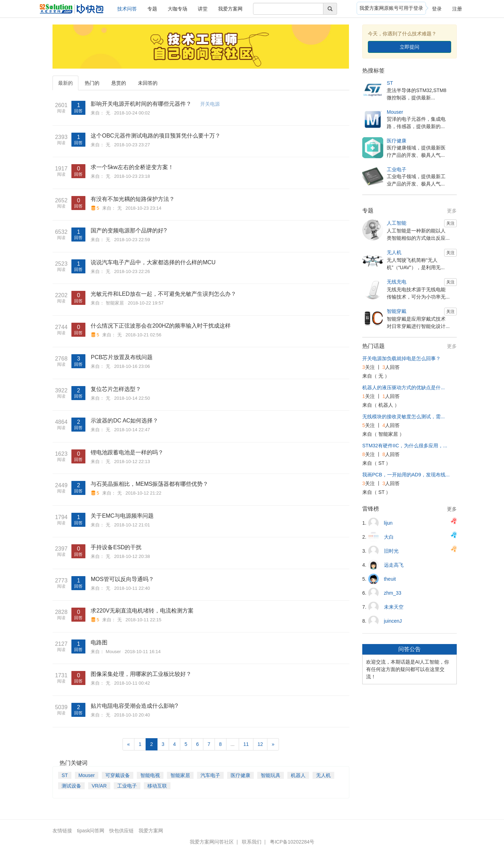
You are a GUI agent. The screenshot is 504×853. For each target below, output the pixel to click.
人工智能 (397, 223)
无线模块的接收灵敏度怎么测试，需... (404, 417)
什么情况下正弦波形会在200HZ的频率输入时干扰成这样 (161, 326)
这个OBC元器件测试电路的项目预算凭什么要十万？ (156, 136)
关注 (450, 223)
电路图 (99, 642)
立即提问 (409, 47)
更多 (452, 211)
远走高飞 (394, 565)
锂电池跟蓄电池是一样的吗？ (127, 452)
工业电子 (127, 786)
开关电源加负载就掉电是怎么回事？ (401, 358)
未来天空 (394, 607)
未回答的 (148, 83)
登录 (437, 9)
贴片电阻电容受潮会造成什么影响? (134, 706)
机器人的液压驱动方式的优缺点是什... (404, 387)
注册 (457, 9)
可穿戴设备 (118, 775)
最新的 (65, 83)
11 (246, 744)
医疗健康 (240, 775)
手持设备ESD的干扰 (116, 547)
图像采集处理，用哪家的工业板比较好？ (141, 674)
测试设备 (71, 786)
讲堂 (203, 9)
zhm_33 (393, 593)
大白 (389, 537)
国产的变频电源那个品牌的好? (129, 230)
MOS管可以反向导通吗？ (122, 579)
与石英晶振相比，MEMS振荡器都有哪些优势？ (149, 484)
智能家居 (115, 303)
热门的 (92, 83)
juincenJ (393, 621)
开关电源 (210, 104)
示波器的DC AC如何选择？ (124, 421)
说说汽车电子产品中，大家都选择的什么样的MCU (153, 262)
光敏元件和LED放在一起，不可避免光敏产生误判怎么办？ (163, 294)
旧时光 (391, 551)
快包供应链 (121, 831)
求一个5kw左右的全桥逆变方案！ (132, 167)
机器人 (298, 775)
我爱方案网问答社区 (212, 842)
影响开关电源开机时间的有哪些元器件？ (141, 104)
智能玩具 (271, 775)
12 (260, 744)
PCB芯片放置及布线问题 (122, 357)
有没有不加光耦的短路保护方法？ (133, 199)
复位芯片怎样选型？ (116, 389)
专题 (152, 9)
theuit (390, 579)
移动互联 (157, 786)
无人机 (323, 775)
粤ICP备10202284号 (292, 842)
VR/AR (99, 786)
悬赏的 (119, 83)
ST (65, 775)
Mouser (113, 652)
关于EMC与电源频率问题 (122, 516)
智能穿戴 (397, 311)
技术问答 (127, 9)
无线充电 (397, 282)
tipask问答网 (91, 831)
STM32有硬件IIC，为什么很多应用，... (405, 446)
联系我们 (252, 842)
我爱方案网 (230, 9)
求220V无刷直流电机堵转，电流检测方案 (142, 611)
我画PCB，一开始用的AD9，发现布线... (406, 475)
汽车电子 (210, 775)
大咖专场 (177, 9)
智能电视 (150, 775)
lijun (388, 523)
